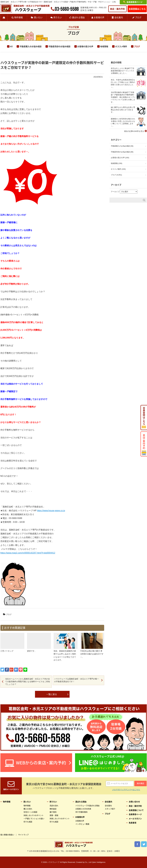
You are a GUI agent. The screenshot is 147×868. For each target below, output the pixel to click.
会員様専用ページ (134, 2)
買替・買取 (54, 815)
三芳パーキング (7, 651)
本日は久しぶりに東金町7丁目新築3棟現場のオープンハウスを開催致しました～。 (123, 71)
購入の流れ (28, 809)
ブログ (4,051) (116, 175)
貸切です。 (32, 651)
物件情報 (18, 17)
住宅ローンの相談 (30, 812)
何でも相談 (28, 822)
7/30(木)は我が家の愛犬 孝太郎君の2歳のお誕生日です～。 (92, 654)
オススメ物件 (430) (118, 169)
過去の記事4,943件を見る (134, 131)
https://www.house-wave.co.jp (51, 511)
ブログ (138, 17)
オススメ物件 (121, 46)
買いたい (38, 17)
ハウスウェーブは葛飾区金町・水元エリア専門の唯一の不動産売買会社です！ (76, 680)
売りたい (58, 17)
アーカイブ (115, 192)
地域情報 (104, 46)
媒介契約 (53, 812)
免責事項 (132, 823)
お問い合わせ (134, 802)
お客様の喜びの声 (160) (120, 158)
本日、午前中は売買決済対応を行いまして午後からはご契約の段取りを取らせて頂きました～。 (123, 84)
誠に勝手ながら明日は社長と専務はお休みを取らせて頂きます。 (123, 110)
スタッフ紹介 (110, 809)
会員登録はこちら (137, 9)
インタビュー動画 (82, 824)
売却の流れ (54, 806)
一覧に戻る (52, 694)
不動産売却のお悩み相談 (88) (122, 152)
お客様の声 (99, 17)
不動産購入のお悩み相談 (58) (122, 146)
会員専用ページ (135, 814)
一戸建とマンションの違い (34, 818)
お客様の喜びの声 (85, 46)
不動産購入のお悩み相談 (31, 46)
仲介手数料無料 (81, 812)
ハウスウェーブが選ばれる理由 (87, 806)
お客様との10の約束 (83, 809)
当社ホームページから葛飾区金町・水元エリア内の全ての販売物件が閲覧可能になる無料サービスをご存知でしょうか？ (28, 681)
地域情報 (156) (117, 163)
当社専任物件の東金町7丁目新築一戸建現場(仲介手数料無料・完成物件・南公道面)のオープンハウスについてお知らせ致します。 (123, 97)
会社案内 (119, 17)
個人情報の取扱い (7, 835)
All (11, 46)
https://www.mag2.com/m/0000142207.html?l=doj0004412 (28, 553)
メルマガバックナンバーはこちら (126, 790)
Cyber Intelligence (98, 862)
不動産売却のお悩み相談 (59, 46)
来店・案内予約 (117, 9)
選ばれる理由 (78, 17)
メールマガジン (135, 819)
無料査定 (53, 809)
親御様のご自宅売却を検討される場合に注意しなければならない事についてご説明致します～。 (123, 122)
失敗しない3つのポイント (34, 815)
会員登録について (136, 810)
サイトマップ (23, 835)
